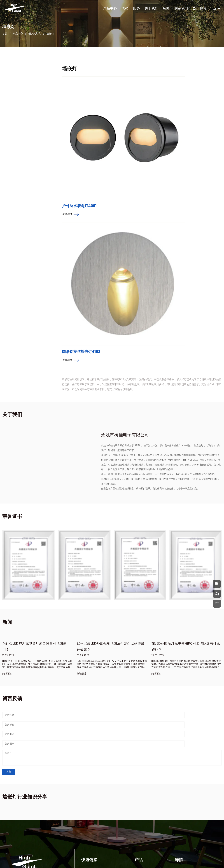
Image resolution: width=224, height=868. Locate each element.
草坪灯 (138, 843)
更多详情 (70, 149)
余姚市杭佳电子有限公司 (106, 860)
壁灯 (137, 814)
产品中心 (110, 8)
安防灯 (138, 837)
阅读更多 (7, 635)
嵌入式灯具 (35, 36)
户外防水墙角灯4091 (79, 141)
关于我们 (151, 8)
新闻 (166, 8)
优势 (125, 8)
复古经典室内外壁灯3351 (14, 224)
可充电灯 (140, 831)
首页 (5, 36)
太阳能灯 (140, 819)
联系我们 (181, 8)
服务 (136, 8)
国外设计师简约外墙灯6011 (15, 206)
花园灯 (138, 825)
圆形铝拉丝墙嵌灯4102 (135, 155)
